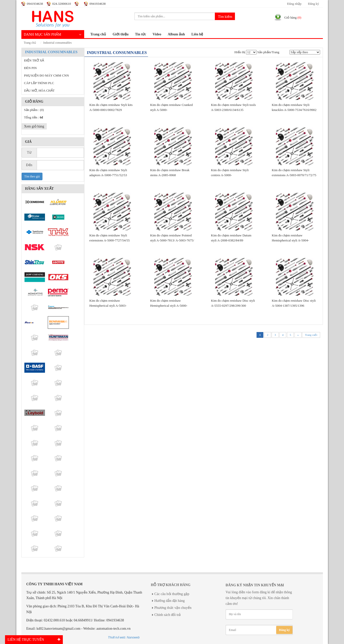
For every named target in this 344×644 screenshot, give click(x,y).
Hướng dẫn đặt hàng (169, 601)
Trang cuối (311, 335)
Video (157, 34)
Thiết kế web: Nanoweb (124, 637)
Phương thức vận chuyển (173, 608)
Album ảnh (176, 34)
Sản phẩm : (34, 110)
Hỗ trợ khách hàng (170, 585)
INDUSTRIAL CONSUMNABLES (57, 43)
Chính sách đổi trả (167, 615)
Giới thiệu (120, 34)
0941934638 (35, 4)
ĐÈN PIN (31, 68)
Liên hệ (197, 34)
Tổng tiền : (34, 117)
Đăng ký (313, 4)
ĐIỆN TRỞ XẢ (34, 60)
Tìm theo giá (32, 176)
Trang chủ (98, 34)
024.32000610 (62, 4)
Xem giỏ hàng (34, 126)
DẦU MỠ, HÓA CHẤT (39, 91)
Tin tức (140, 34)
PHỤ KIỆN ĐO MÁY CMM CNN (46, 76)
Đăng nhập (294, 4)
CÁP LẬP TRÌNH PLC (39, 83)
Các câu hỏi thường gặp (172, 594)
